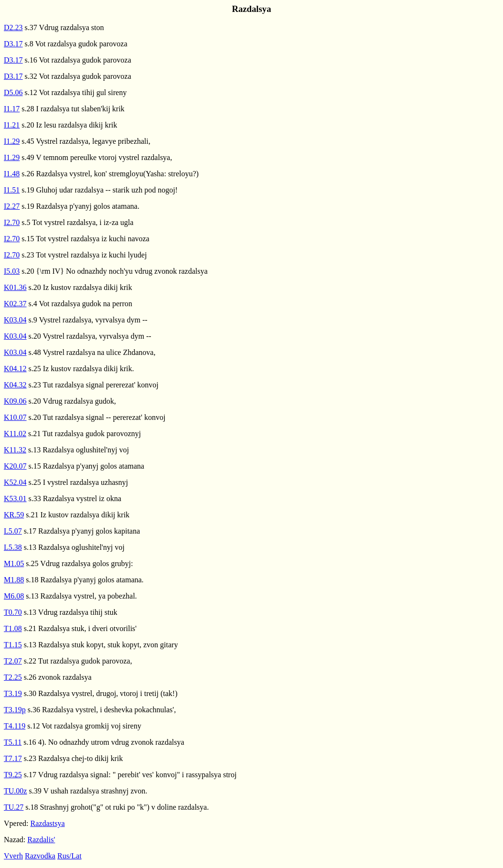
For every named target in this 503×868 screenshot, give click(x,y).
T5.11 (13, 742)
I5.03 (12, 271)
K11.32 (15, 450)
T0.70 (13, 612)
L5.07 (13, 531)
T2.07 (13, 661)
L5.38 (13, 547)
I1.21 (12, 125)
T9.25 (13, 775)
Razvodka (40, 856)
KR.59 (14, 515)
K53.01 (15, 498)
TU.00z (15, 791)
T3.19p (15, 710)
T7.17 (13, 758)
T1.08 (13, 628)
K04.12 (15, 369)
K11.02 (15, 434)
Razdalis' (41, 840)
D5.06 (13, 92)
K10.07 (15, 417)
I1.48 (12, 174)
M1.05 (14, 563)
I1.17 (12, 109)
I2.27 (12, 206)
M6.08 (14, 596)
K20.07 (15, 466)
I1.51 (12, 190)
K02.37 (15, 304)
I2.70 (12, 222)
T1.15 (13, 645)
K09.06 (15, 401)
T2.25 (13, 677)
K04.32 (15, 385)
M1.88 (14, 580)
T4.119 (15, 726)
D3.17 (13, 44)
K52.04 (15, 482)
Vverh (13, 856)
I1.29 (12, 141)
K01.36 (15, 287)
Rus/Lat (70, 856)
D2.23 (13, 27)
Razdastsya (48, 823)
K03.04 (15, 320)
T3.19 (13, 693)
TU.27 (14, 807)
